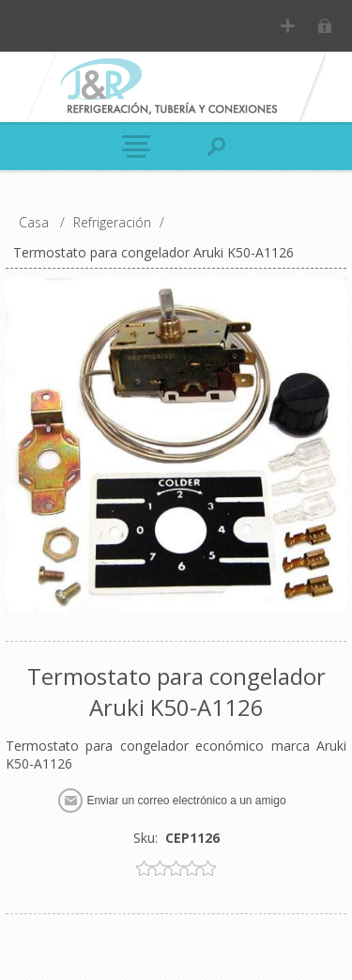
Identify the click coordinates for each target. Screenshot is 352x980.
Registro (288, 26)
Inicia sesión (324, 26)
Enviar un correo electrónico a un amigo (186, 801)
